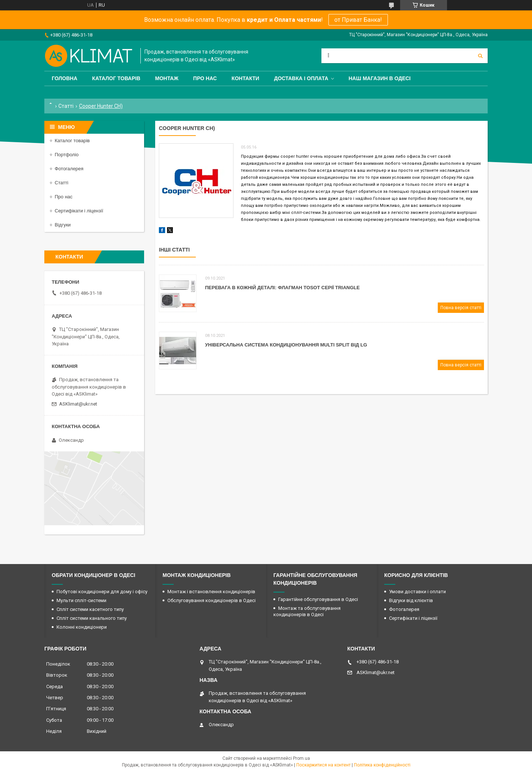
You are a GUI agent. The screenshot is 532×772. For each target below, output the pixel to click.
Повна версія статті (461, 308)
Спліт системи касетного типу (90, 609)
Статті (66, 106)
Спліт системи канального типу (92, 618)
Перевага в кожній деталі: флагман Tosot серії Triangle (282, 288)
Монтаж (167, 78)
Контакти (245, 78)
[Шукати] (480, 56)
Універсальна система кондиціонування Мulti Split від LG (286, 345)
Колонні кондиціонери (82, 627)
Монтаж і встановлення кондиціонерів (211, 592)
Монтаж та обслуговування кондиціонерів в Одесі (307, 611)
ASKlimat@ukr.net (78, 404)
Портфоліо (67, 155)
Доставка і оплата (301, 78)
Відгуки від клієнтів (411, 600)
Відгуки (63, 225)
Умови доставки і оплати (417, 592)
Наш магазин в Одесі (380, 78)
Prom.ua (301, 758)
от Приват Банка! (358, 20)
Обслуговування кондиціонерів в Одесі (212, 600)
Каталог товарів (116, 78)
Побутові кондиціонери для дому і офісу (102, 592)
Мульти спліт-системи (81, 600)
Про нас (205, 78)
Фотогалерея (69, 169)
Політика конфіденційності (382, 765)
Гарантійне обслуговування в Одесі (318, 599)
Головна (64, 78)
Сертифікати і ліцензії (79, 211)
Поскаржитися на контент (323, 765)
